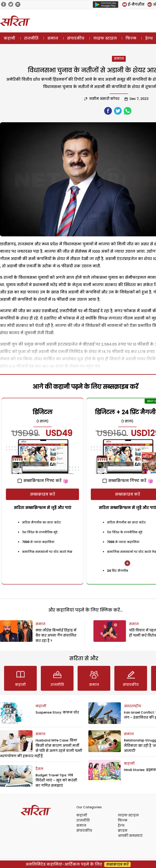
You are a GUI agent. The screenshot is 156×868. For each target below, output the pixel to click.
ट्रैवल (39, 769)
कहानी (9, 38)
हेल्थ (121, 826)
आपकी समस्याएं (130, 836)
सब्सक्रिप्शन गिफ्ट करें (40, 481)
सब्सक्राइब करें (43, 494)
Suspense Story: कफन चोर (57, 712)
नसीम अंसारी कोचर (104, 99)
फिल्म (131, 38)
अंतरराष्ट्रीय (133, 706)
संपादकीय (76, 38)
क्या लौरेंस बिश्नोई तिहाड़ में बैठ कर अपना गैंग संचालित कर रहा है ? (56, 636)
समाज (53, 38)
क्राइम (123, 831)
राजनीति (31, 38)
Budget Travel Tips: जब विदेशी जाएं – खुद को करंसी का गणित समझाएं (56, 780)
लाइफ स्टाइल (105, 38)
